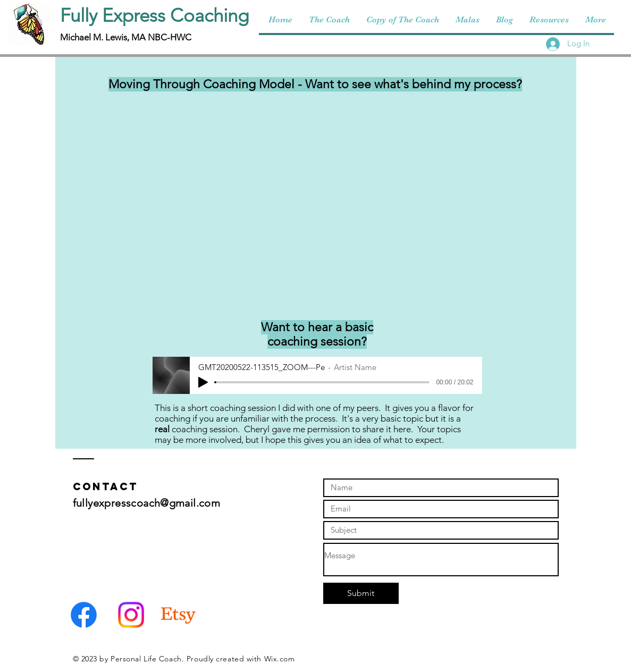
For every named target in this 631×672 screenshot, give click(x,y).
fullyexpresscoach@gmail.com (147, 503)
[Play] (203, 382)
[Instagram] (131, 615)
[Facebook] (84, 615)
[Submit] (361, 593)
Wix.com (280, 659)
